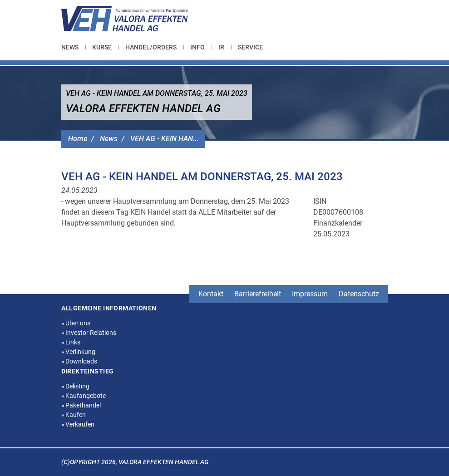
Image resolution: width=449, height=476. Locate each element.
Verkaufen (78, 424)
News (70, 47)
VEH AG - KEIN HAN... (164, 139)
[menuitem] (73, 47)
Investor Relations (89, 333)
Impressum (310, 294)
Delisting (76, 386)
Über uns (76, 323)
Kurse (102, 47)
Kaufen (74, 415)
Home (78, 139)
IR (221, 47)
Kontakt (211, 294)
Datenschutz (359, 294)
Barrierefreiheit (258, 294)
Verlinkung (79, 352)
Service (250, 47)
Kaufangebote (84, 396)
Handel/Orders (151, 47)
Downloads (79, 361)
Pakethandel (81, 405)
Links (71, 342)
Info (197, 47)
